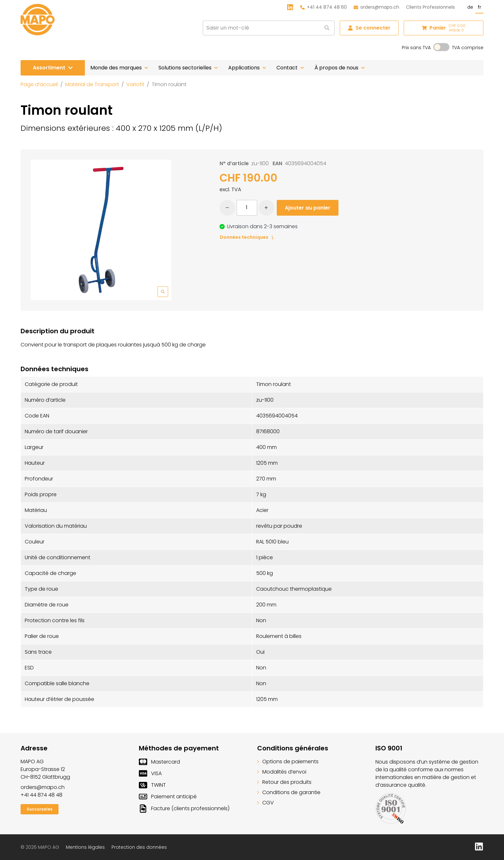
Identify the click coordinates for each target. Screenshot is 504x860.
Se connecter (369, 28)
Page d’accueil (39, 84)
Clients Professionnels (430, 7)
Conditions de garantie (289, 792)
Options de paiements (288, 761)
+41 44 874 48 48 (41, 795)
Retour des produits (284, 782)
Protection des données (139, 847)
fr (479, 7)
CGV (265, 803)
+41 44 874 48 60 (324, 7)
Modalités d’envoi (282, 772)
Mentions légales (85, 847)
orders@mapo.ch (376, 7)
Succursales (40, 809)
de (470, 7)
